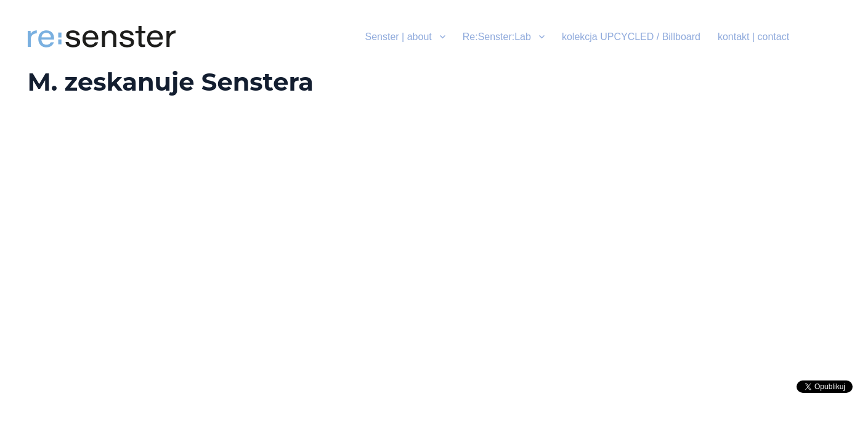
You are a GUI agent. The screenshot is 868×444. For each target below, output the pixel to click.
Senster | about (399, 37)
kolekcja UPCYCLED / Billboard (631, 37)
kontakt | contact (753, 37)
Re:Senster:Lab (497, 37)
